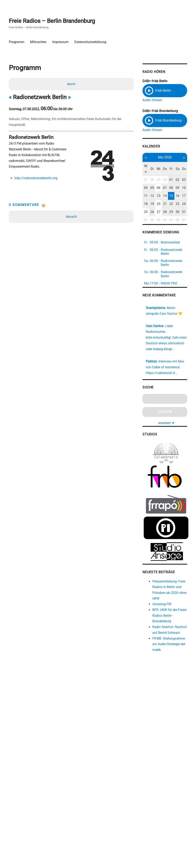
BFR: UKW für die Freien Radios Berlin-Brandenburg (165, 620)
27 (144, 180)
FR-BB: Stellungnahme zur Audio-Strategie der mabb (167, 655)
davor (71, 84)
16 (175, 196)
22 (169, 204)
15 (169, 196)
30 (162, 180)
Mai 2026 (162, 157)
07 (162, 188)
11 (144, 196)
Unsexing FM (160, 608)
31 (181, 212)
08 (169, 188)
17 (181, 196)
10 (181, 188)
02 (175, 180)
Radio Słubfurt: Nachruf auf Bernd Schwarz (164, 637)
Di (150, 169)
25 (144, 212)
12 (150, 196)
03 (181, 180)
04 (144, 188)
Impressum (61, 42)
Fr (169, 169)
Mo (144, 169)
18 (144, 204)
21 (162, 204)
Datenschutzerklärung (90, 42)
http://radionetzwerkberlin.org (36, 178)
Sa (175, 169)
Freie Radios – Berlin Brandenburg (52, 21)
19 (150, 204)
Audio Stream (150, 100)
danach (71, 217)
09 (175, 188)
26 (150, 212)
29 (156, 180)
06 (156, 188)
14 (162, 196)
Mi (156, 169)
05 (150, 188)
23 (175, 204)
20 (156, 204)
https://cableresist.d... (160, 379)
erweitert (164, 429)
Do (162, 169)
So (181, 169)
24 (181, 204)
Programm (17, 42)
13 (156, 196)
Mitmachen (38, 42)
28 (150, 180)
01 (169, 180)
